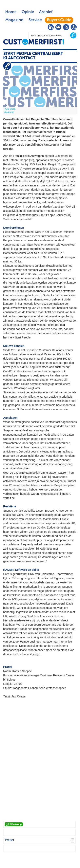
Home (11, 12)
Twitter (9, 840)
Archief (46, 12)
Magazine (14, 20)
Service (35, 20)
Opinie (28, 12)
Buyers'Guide (59, 20)
